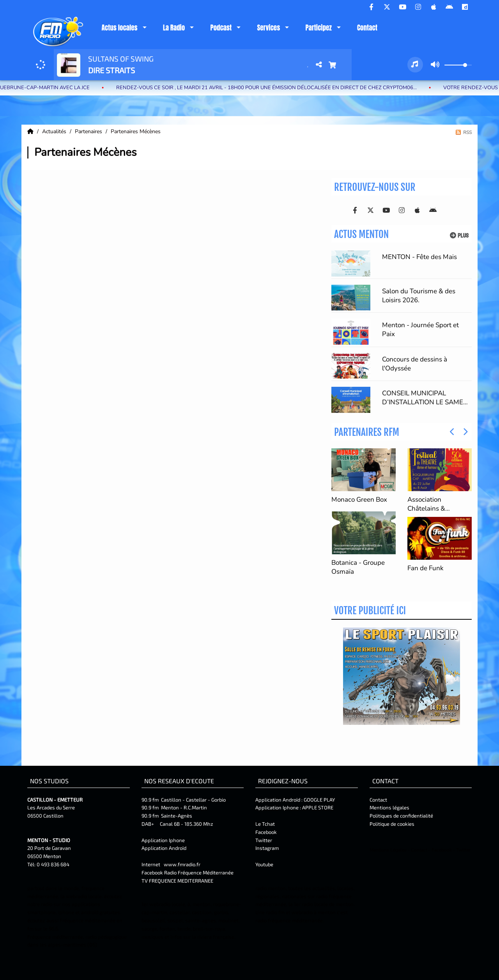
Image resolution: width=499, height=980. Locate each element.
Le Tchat (265, 824)
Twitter (264, 840)
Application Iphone (164, 840)
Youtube (264, 864)
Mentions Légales (388, 850)
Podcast (221, 28)
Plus (459, 235)
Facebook (266, 832)
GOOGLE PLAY (319, 800)
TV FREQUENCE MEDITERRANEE (177, 881)
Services (268, 28)
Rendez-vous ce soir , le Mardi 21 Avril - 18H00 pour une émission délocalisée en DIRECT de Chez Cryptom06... (281, 88)
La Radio (174, 28)
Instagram (267, 848)
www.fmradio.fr (182, 864)
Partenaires (89, 131)
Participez (318, 28)
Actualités (55, 131)
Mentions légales (389, 807)
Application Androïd (164, 848)
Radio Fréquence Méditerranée (199, 872)
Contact (367, 28)
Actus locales (119, 28)
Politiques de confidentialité (401, 816)
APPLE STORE (318, 807)
